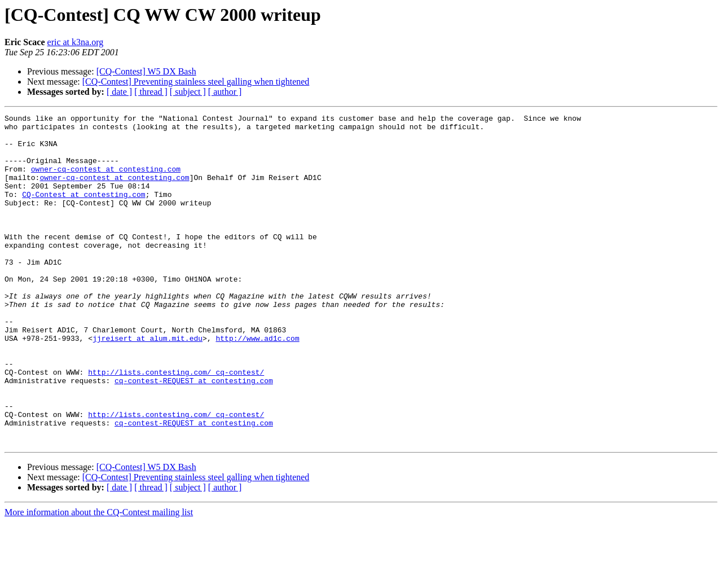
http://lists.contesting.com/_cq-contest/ (176, 424)
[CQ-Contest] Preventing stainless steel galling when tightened (196, 82)
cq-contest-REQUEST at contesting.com (194, 435)
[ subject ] (188, 92)
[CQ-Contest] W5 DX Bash (146, 71)
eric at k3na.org (76, 42)
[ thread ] (151, 92)
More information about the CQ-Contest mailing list (99, 578)
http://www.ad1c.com (257, 384)
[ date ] (119, 92)
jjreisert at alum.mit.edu (148, 384)
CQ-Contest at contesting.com (83, 211)
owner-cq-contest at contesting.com (106, 181)
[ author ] (225, 92)
